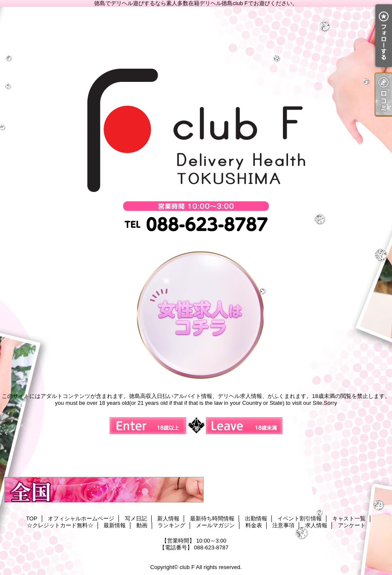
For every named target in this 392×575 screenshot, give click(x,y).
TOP (32, 518)
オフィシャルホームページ (81, 518)
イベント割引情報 (300, 518)
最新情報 (115, 525)
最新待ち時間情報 (212, 518)
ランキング (171, 525)
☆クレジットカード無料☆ (60, 525)
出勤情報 (256, 518)
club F (187, 567)
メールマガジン (215, 525)
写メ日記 (136, 518)
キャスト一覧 (349, 518)
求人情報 (316, 525)
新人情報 (168, 518)
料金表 (254, 525)
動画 (142, 525)
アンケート (352, 525)
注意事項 (283, 525)
